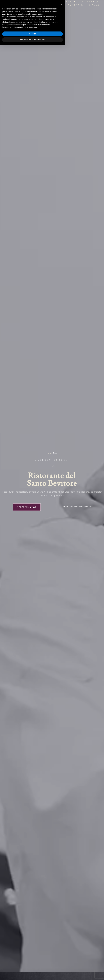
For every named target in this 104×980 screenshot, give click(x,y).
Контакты (76, 6)
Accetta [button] (33, 969)
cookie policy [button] (37, 949)
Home (49, 455)
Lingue (94, 6)
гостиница (90, 2)
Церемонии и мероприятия (39, 6)
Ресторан (66, 2)
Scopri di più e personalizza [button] (32, 975)
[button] (61, 939)
